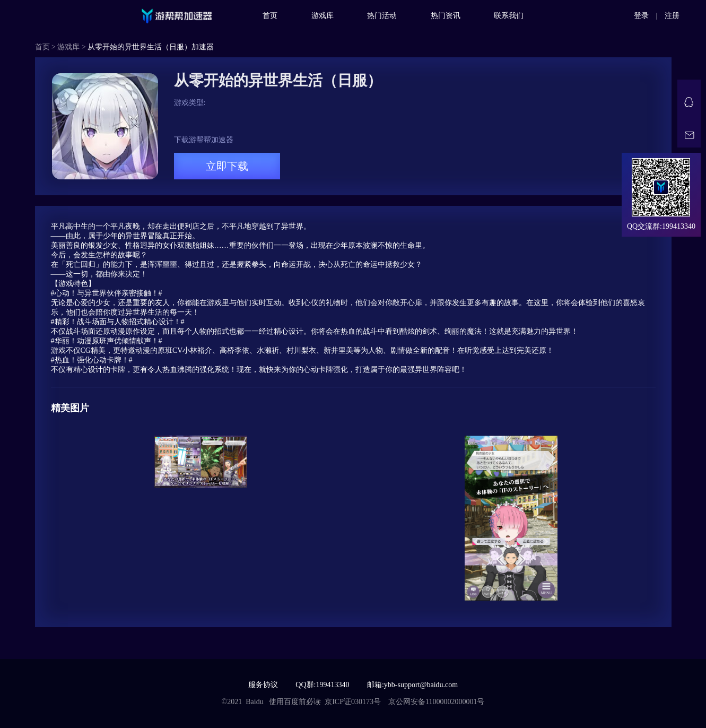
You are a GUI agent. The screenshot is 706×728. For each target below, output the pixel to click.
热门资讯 (446, 16)
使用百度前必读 (295, 702)
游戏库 (323, 16)
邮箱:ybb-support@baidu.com (412, 685)
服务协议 (263, 685)
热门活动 (382, 16)
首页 (270, 16)
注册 (672, 16)
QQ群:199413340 (322, 685)
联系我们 (509, 16)
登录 (641, 16)
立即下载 (227, 166)
